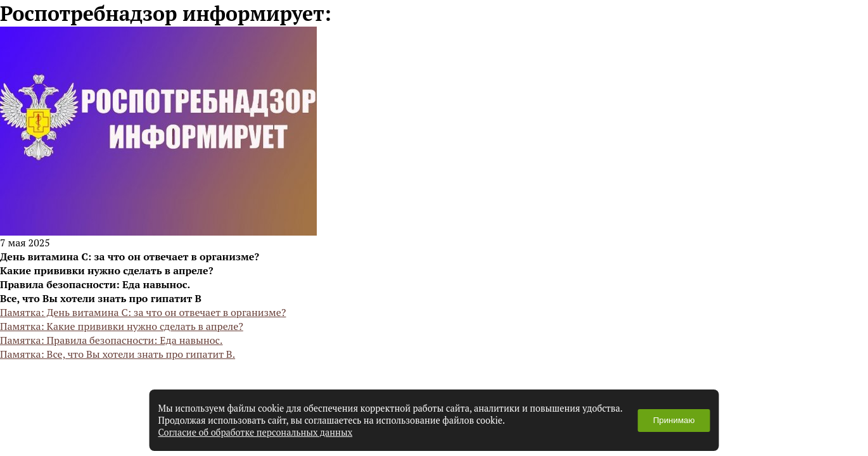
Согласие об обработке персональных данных (256, 432)
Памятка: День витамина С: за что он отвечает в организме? (143, 312)
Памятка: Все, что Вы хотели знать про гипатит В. (118, 354)
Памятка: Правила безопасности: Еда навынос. (112, 340)
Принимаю (674, 420)
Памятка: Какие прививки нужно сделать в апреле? (122, 326)
